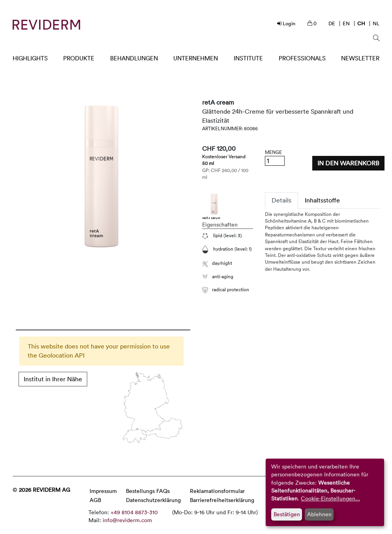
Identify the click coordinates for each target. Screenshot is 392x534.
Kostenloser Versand (224, 156)
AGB (95, 500)
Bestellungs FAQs (148, 491)
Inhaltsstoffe (322, 200)
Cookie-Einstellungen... (330, 498)
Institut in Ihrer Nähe (53, 379)
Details (281, 200)
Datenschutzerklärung (153, 500)
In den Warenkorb (348, 163)
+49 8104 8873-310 (134, 512)
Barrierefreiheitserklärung (222, 500)
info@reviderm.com (127, 520)
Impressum (103, 491)
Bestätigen (287, 514)
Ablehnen (319, 514)
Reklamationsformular (217, 491)
